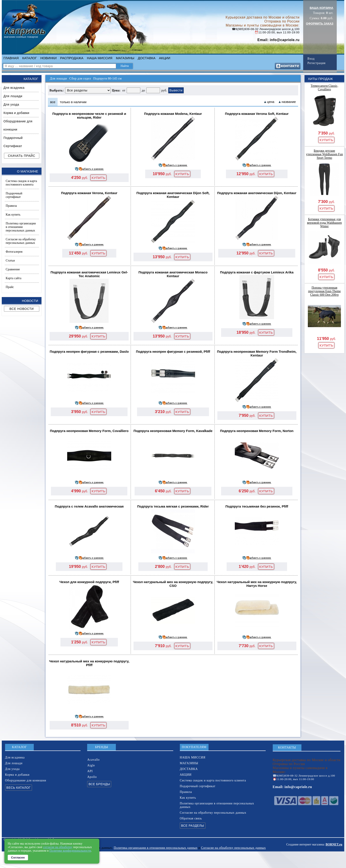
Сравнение (13, 269)
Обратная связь (191, 818)
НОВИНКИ (49, 58)
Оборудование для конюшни (18, 125)
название (289, 102)
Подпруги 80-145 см (107, 78)
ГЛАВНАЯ (11, 58)
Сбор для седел (80, 78)
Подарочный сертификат (14, 195)
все (53, 102)
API (90, 771)
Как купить (13, 215)
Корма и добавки (16, 113)
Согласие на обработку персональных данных (21, 241)
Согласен (18, 858)
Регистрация (316, 63)
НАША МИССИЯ (100, 58)
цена (271, 102)
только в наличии (73, 102)
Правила (11, 206)
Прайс (10, 287)
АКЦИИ (165, 58)
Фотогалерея (14, 252)
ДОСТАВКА (147, 58)
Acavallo (93, 760)
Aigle (91, 765)
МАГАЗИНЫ (125, 58)
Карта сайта (14, 278)
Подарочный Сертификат (13, 142)
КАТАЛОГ (30, 58)
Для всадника (14, 88)
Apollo (92, 777)
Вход (311, 59)
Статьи (10, 261)
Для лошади (13, 96)
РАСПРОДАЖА (72, 58)
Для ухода (11, 104)
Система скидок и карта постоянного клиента (21, 183)
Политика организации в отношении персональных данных (21, 227)
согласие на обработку (58, 847)
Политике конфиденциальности (70, 851)
